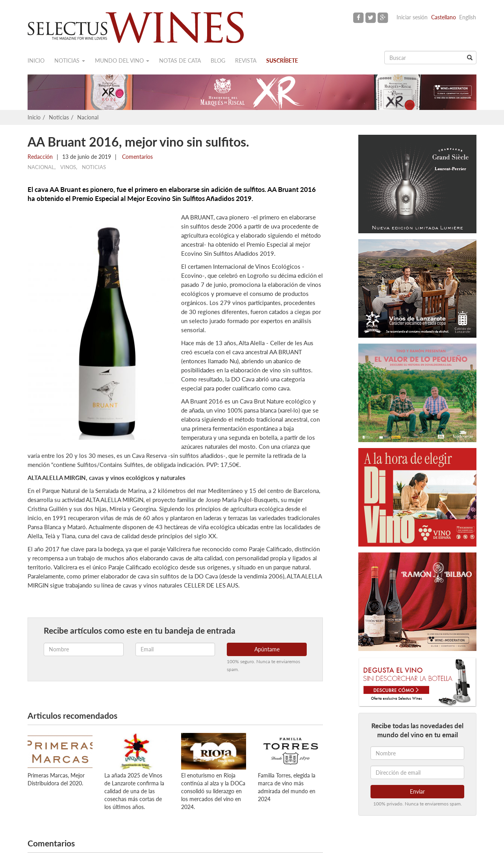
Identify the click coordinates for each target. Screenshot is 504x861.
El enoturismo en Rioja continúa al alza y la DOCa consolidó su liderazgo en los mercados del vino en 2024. (213, 791)
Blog (218, 60)
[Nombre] (417, 753)
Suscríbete (282, 60)
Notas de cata (180, 60)
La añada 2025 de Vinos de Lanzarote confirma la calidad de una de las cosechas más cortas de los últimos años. (134, 791)
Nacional (88, 117)
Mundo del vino (122, 60)
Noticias (70, 60)
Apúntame (267, 649)
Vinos (68, 167)
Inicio (36, 60)
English (468, 17)
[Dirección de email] (417, 772)
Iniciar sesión (412, 17)
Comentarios (137, 157)
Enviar (417, 791)
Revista (246, 60)
